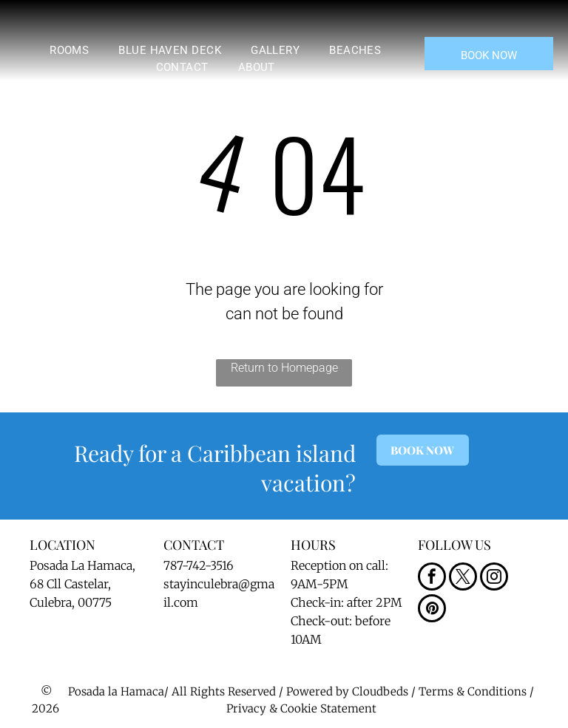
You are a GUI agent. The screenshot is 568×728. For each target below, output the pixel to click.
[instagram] (494, 578)
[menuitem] (69, 51)
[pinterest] (432, 610)
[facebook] (432, 578)
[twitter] (463, 578)
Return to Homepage (284, 368)
